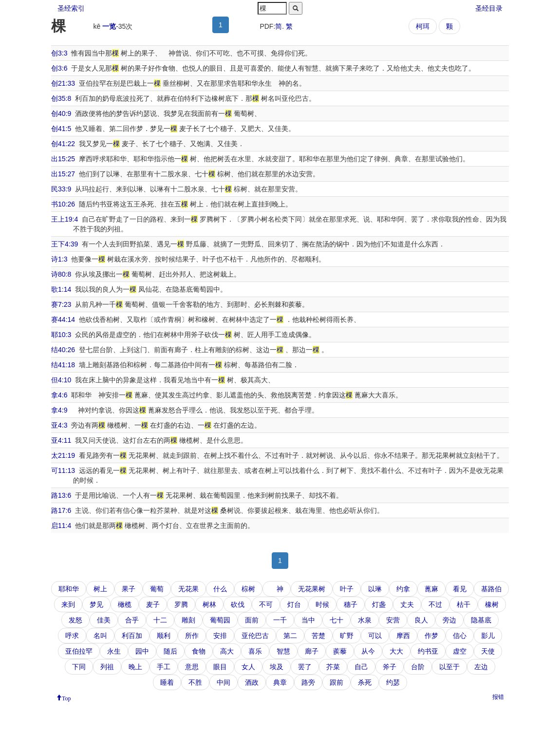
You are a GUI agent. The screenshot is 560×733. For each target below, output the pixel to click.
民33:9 (61, 189)
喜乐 (255, 651)
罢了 (305, 667)
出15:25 (63, 159)
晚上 (135, 667)
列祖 (107, 667)
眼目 (220, 667)
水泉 (365, 620)
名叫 (100, 636)
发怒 (75, 620)
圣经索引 (71, 8)
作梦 (431, 636)
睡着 (167, 682)
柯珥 (423, 26)
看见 (460, 589)
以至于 (449, 667)
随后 (170, 651)
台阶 (418, 667)
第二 (290, 636)
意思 (192, 667)
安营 (393, 620)
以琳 (375, 589)
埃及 (277, 667)
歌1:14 (61, 289)
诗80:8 (61, 274)
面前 (252, 620)
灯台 (294, 604)
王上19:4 (65, 219)
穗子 (351, 604)
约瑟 (393, 682)
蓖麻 (431, 589)
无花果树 (312, 589)
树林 (209, 604)
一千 (280, 620)
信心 (460, 636)
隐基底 (481, 620)
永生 (114, 651)
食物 (199, 651)
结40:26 (63, 350)
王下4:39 (65, 244)
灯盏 (379, 604)
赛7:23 (61, 304)
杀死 (365, 682)
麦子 (153, 604)
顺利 (164, 636)
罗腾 (181, 604)
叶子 (347, 589)
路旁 (308, 682)
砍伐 (238, 604)
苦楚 (318, 636)
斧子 (390, 667)
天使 (488, 651)
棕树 (248, 589)
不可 (266, 604)
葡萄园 (220, 620)
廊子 (312, 651)
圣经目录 (489, 8)
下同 (79, 667)
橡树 (492, 604)
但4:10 (61, 380)
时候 (322, 604)
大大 (396, 651)
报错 (498, 697)
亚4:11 (61, 440)
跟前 (336, 682)
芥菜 (333, 667)
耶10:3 (61, 335)
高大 (227, 651)
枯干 (464, 604)
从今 (368, 651)
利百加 (132, 636)
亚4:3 (59, 425)
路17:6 (61, 510)
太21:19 (63, 455)
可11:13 (63, 470)
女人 (248, 667)
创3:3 (59, 53)
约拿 (403, 589)
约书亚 (428, 651)
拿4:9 (59, 410)
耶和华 (69, 589)
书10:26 (63, 204)
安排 (220, 636)
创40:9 (61, 113)
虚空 (460, 651)
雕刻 (188, 620)
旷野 (347, 636)
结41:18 (63, 365)
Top (66, 697)
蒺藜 (340, 651)
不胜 (195, 682)
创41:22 (63, 144)
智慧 (283, 651)
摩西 (403, 636)
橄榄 (125, 604)
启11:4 (61, 526)
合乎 (132, 620)
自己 (361, 667)
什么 (220, 589)
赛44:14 (63, 320)
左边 (481, 667)
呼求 (72, 636)
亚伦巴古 (255, 636)
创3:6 (59, 68)
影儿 (488, 636)
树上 (100, 589)
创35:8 (61, 98)
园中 (142, 651)
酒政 (252, 682)
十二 (160, 620)
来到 (68, 604)
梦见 (96, 604)
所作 (192, 636)
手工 (164, 667)
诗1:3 (59, 259)
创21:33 (63, 83)
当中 (308, 620)
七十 (336, 620)
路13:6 (61, 495)
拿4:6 (59, 395)
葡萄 (157, 589)
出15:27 (63, 174)
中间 (224, 682)
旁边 (449, 620)
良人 (421, 620)
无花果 (188, 589)
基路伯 (491, 589)
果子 (129, 589)
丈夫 (407, 604)
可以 (375, 636)
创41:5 (61, 129)
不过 (435, 604)
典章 (280, 682)
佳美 (104, 620)
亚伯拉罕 (79, 651)
